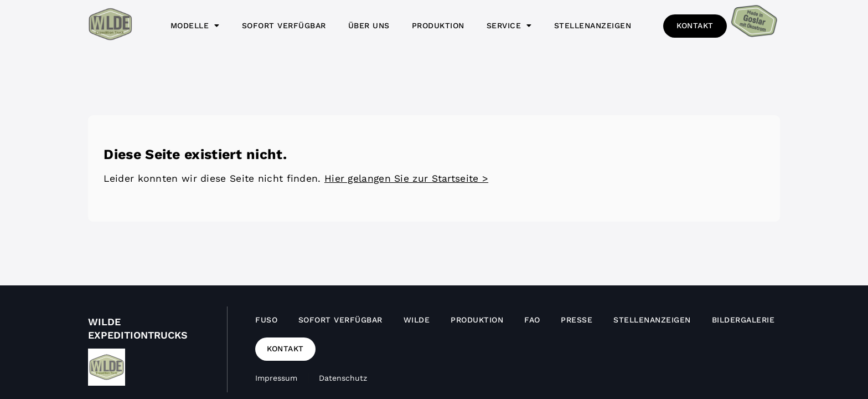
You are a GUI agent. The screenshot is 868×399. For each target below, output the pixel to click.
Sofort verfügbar (284, 25)
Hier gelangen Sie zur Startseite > (406, 178)
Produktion (438, 25)
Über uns (369, 25)
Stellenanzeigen (593, 25)
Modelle (195, 25)
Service (509, 25)
